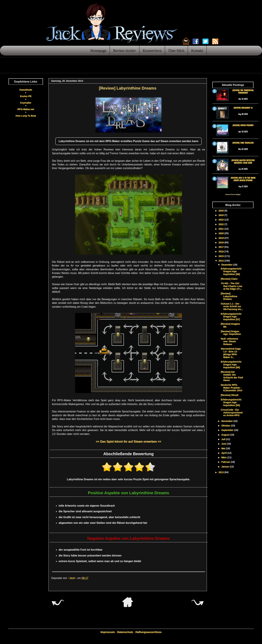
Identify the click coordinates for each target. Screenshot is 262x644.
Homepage (98, 50)
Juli (224, 439)
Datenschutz (125, 632)
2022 (221, 224)
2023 (221, 220)
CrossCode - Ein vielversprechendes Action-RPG (232, 413)
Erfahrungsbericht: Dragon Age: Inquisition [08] (231, 271)
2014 (221, 261)
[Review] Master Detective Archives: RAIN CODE (243, 161)
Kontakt (197, 50)
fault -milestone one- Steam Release (229, 342)
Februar (226, 462)
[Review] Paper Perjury (243, 125)
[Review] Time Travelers (243, 143)
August (226, 435)
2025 (221, 211)
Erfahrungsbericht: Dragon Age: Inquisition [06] (231, 365)
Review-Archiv (124, 50)
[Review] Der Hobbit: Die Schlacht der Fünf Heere (232, 376)
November (227, 421)
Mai (223, 448)
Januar (225, 467)
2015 (221, 256)
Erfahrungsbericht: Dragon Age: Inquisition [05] (231, 402)
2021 (221, 229)
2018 (221, 242)
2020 (221, 233)
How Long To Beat (26, 116)
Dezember (227, 265)
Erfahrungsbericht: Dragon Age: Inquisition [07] (231, 317)
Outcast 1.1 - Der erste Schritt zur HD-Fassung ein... (232, 306)
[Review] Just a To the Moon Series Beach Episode (243, 179)
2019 (221, 238)
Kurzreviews (152, 50)
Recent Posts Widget (233, 194)
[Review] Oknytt (230, 395)
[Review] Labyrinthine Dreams (229, 296)
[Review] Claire (229, 279)
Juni (224, 444)
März (224, 457)
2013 (221, 472)
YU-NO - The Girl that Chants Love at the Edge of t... (232, 286)
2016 (221, 251)
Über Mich (176, 50)
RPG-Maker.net (26, 109)
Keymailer (26, 103)
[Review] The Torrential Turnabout (243, 91)
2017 (221, 247)
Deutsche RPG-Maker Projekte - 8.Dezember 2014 (232, 388)
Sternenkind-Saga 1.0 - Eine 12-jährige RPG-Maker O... (231, 353)
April (224, 453)
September (228, 430)
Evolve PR (26, 96)
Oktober (226, 426)
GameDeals (26, 90)
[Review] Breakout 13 (243, 108)
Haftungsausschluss (148, 632)
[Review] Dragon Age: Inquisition (231, 333)
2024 (221, 215)
